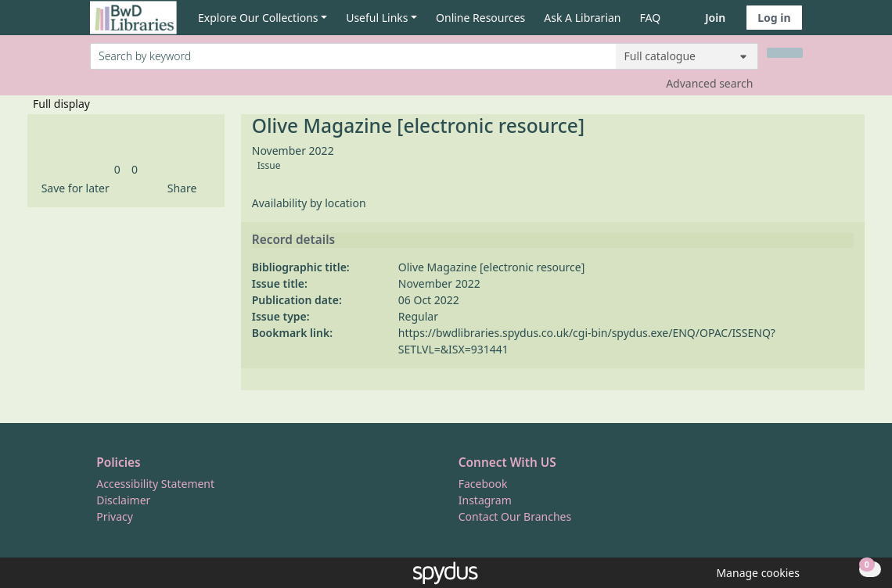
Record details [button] (293, 240)
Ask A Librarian (582, 18)
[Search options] (687, 56)
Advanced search (709, 83)
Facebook (483, 484)
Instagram (485, 500)
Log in (774, 18)
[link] (117, 169)
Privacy (115, 516)
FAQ (651, 18)
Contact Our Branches (515, 516)
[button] (73, 188)
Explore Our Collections (258, 18)
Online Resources (480, 18)
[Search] (785, 53)
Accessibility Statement (155, 484)
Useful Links (377, 18)
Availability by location (309, 203)
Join (715, 18)
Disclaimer (123, 500)
